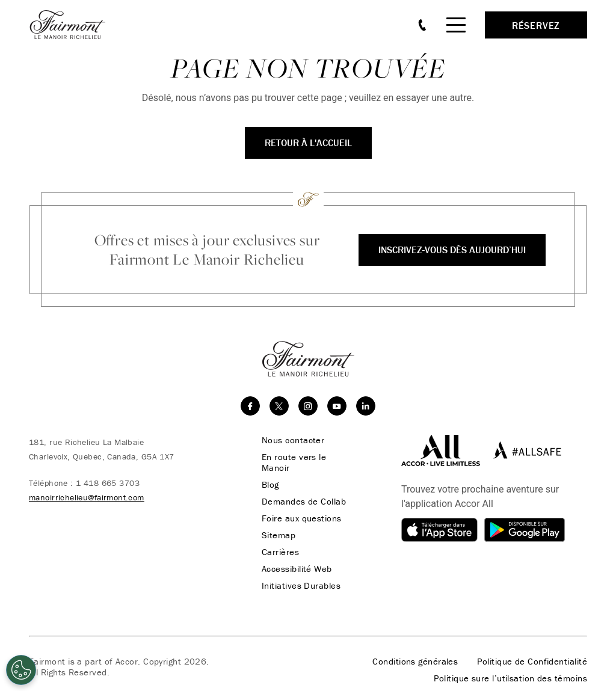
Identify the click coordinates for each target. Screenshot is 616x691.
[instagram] (308, 406)
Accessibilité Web (297, 569)
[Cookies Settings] (21, 670)
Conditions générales (415, 662)
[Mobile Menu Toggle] (456, 25)
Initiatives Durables (301, 586)
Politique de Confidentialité (532, 662)
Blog (270, 485)
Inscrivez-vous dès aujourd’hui (452, 250)
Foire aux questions (302, 518)
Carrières (280, 552)
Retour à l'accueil (308, 143)
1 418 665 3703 (108, 483)
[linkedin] (366, 406)
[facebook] (250, 406)
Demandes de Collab (304, 502)
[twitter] (279, 406)
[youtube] (337, 406)
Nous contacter (293, 440)
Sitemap (279, 535)
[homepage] (74, 25)
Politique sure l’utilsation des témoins (510, 678)
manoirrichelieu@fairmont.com (87, 497)
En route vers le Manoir (294, 462)
